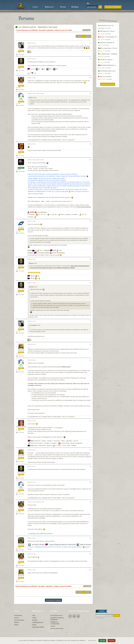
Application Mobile (38, 627)
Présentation (18, 615)
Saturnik (21, 227)
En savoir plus (92, 640)
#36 (90, 482)
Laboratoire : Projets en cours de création (59, 30)
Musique (35, 620)
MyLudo (76, 441)
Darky (21, 49)
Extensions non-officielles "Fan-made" (34, 30)
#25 (90, 144)
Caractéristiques (19, 620)
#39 (90, 554)
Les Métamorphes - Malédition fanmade (36, 27)
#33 (90, 421)
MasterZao (21, 544)
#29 (90, 283)
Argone (21, 150)
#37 (90, 502)
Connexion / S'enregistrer (113, 7)
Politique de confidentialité (55, 623)
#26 (90, 160)
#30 (90, 321)
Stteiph (21, 84)
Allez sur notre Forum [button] (108, 84)
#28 (90, 259)
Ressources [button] (50, 7)
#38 (90, 538)
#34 (90, 450)
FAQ (34, 615)
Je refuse (111, 641)
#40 (90, 570)
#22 (90, 59)
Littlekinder (21, 289)
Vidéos (34, 618)
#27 (90, 221)
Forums (63, 7)
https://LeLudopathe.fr (68, 140)
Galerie (16, 625)
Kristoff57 (21, 350)
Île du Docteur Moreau (84, 207)
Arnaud (21, 100)
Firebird (21, 166)
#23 (90, 78)
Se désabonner (100, 618)
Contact (53, 626)
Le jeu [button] (36, 7)
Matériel (17, 622)
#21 (90, 43)
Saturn (31, 287)
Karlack (21, 265)
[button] (88, 4)
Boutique (75, 7)
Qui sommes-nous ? (57, 615)
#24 (90, 93)
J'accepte (102, 641)
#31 (90, 344)
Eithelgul (21, 65)
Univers (17, 618)
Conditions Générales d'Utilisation (57, 619)
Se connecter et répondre (53, 600)
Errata (34, 625)
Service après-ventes (57, 628)
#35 (90, 466)
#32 (90, 360)
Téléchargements (38, 622)
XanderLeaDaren (21, 427)
